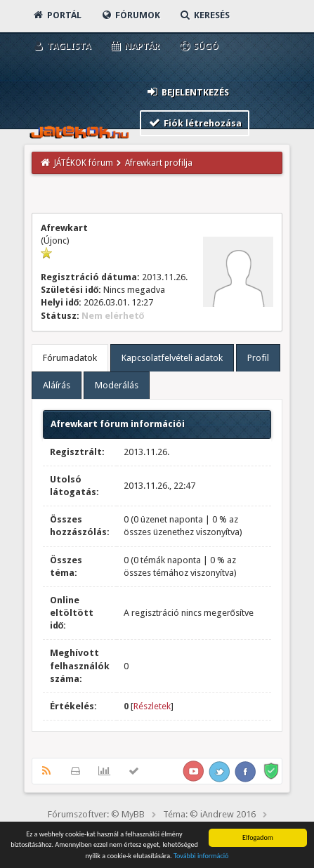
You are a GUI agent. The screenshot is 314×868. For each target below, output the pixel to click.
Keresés (204, 15)
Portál (57, 15)
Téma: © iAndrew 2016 (209, 814)
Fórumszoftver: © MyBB (96, 814)
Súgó (198, 46)
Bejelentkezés (188, 92)
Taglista (61, 46)
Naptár (135, 46)
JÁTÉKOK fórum (84, 163)
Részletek (152, 706)
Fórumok (130, 15)
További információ (201, 856)
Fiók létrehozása (195, 123)
